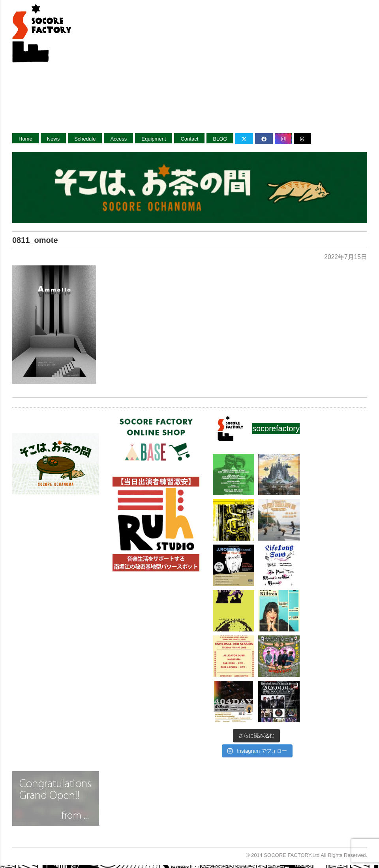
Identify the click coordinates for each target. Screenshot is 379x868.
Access (118, 139)
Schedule (85, 139)
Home (25, 139)
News (53, 139)
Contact (189, 139)
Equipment (154, 139)
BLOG (220, 139)
